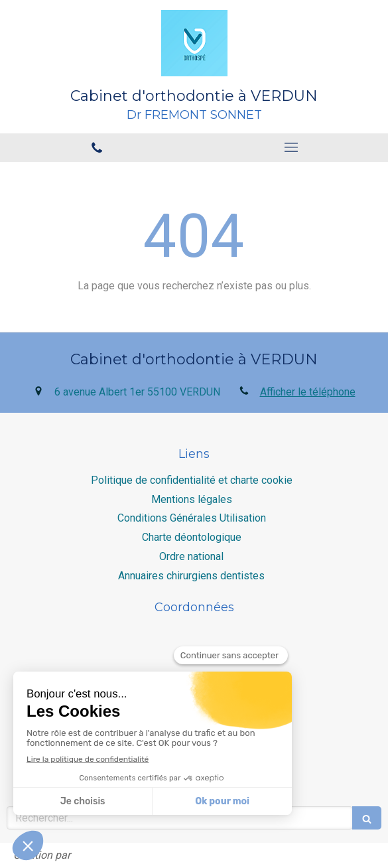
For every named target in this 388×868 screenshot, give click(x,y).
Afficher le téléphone (308, 392)
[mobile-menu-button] (291, 147)
